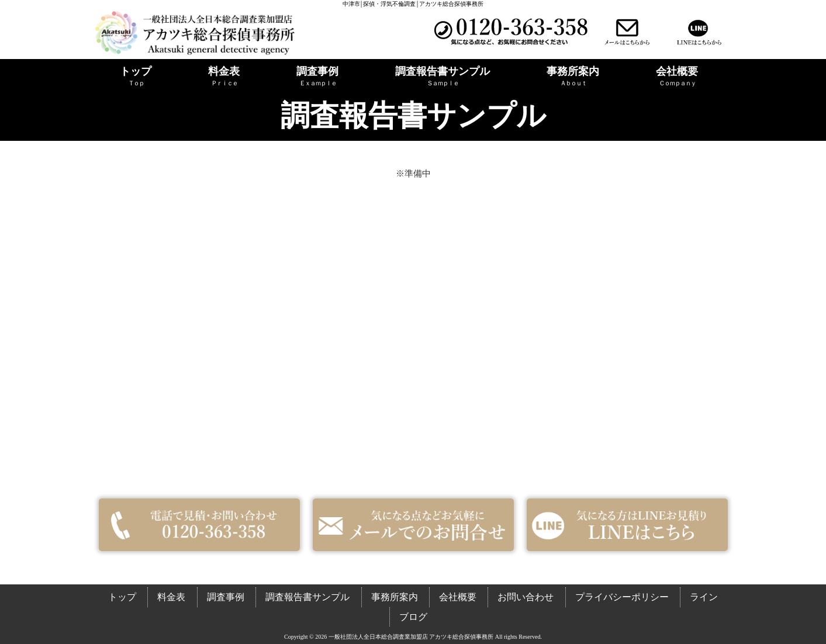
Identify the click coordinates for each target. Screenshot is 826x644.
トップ (122, 597)
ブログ (413, 617)
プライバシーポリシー (622, 597)
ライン (704, 597)
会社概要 (458, 597)
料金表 (171, 597)
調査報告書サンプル (307, 597)
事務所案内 (395, 597)
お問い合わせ (526, 597)
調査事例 (226, 597)
